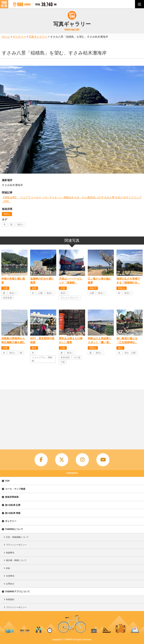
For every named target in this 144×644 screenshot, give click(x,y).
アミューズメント (70, 298)
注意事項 (10, 576)
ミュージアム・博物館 (42, 359)
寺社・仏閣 (130, 353)
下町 (63, 362)
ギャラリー (11, 521)
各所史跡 (7, 298)
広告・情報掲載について (17, 537)
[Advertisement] (72, 418)
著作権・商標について (16, 560)
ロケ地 (77, 357)
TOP (7, 481)
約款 (8, 568)
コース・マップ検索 (15, 489)
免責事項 (10, 553)
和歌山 (7, 214)
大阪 (63, 288)
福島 (34, 288)
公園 (40, 293)
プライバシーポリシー (16, 545)
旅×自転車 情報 (13, 513)
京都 (5, 288)
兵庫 (5, 348)
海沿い (20, 225)
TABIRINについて (14, 529)
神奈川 (93, 288)
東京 (34, 348)
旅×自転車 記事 (13, 505)
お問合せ (10, 584)
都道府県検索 (12, 497)
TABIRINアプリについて (17, 592)
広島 (63, 348)
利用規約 (10, 599)
